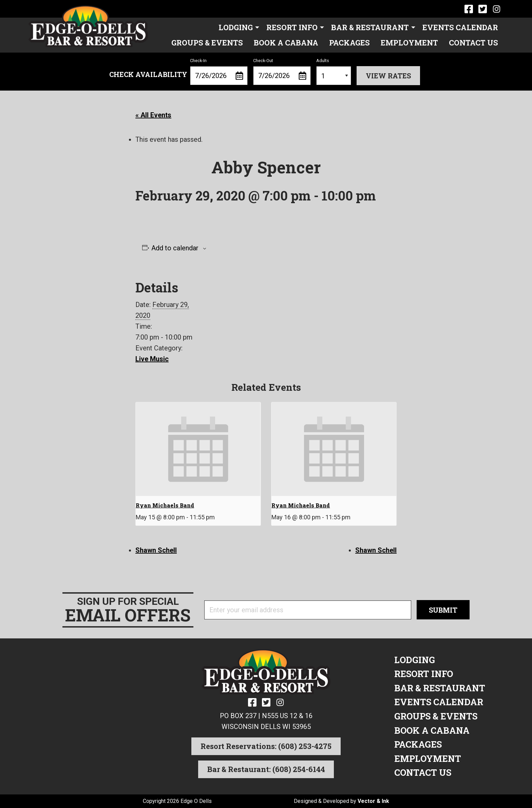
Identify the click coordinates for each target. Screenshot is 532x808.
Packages (349, 43)
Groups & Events (207, 43)
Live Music (152, 359)
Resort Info (292, 27)
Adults (334, 72)
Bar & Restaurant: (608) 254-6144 (266, 769)
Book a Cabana (286, 43)
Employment (409, 43)
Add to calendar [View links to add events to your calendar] (175, 248)
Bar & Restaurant (370, 27)
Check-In (219, 72)
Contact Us (473, 43)
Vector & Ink (373, 801)
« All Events (153, 115)
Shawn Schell (156, 550)
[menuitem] (237, 27)
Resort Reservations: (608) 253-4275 (266, 746)
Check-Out (282, 72)
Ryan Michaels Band (165, 505)
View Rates (388, 76)
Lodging (236, 27)
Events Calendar (460, 27)
